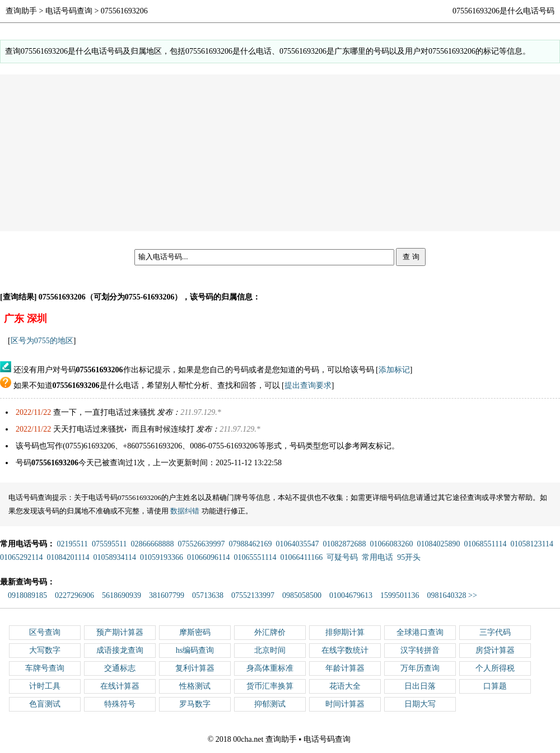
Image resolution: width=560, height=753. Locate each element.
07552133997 (253, 595)
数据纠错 (185, 511)
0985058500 (302, 595)
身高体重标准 (270, 668)
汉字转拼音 (420, 650)
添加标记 (394, 370)
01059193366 (162, 557)
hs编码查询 (195, 650)
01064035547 (297, 544)
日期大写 (420, 704)
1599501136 (400, 595)
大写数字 (45, 650)
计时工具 (45, 686)
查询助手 (21, 11)
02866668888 (152, 544)
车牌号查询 (45, 668)
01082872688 (344, 544)
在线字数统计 (345, 650)
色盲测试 (45, 704)
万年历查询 (420, 668)
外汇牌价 (270, 632)
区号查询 (45, 632)
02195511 (73, 544)
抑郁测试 (270, 704)
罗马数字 (195, 704)
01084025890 (438, 544)
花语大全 (345, 686)
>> (473, 595)
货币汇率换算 (270, 686)
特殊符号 (120, 704)
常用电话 (377, 557)
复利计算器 (195, 668)
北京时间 (270, 650)
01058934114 (114, 557)
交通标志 (120, 668)
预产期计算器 (120, 632)
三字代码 (495, 632)
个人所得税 (495, 668)
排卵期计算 (345, 632)
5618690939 (122, 595)
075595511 (109, 544)
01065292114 (21, 557)
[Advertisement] (280, 153)
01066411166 (301, 557)
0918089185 (27, 595)
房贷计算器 (495, 650)
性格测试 (195, 686)
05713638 (208, 595)
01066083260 (391, 544)
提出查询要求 (308, 385)
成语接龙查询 (120, 650)
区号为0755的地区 (42, 341)
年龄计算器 (345, 668)
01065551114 (255, 557)
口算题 (495, 686)
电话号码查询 (69, 11)
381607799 (167, 595)
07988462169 (250, 544)
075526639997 (201, 544)
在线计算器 (120, 686)
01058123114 (531, 544)
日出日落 (420, 686)
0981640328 (446, 595)
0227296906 (74, 595)
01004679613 (351, 595)
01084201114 (68, 557)
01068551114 (485, 544)
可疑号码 (342, 557)
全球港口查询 (420, 632)
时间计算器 (345, 704)
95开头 (409, 557)
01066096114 (208, 557)
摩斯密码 (195, 632)
